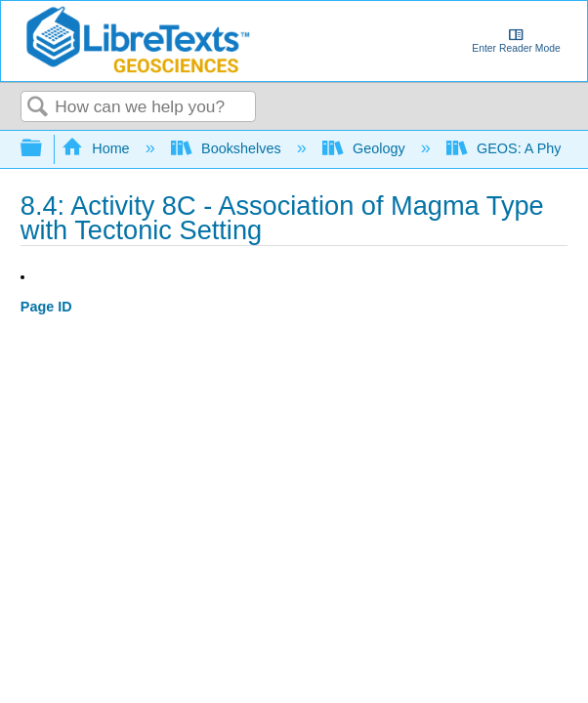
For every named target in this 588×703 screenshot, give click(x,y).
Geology (366, 148)
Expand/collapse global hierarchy (44, 149)
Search (38, 108)
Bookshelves (228, 148)
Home (98, 148)
